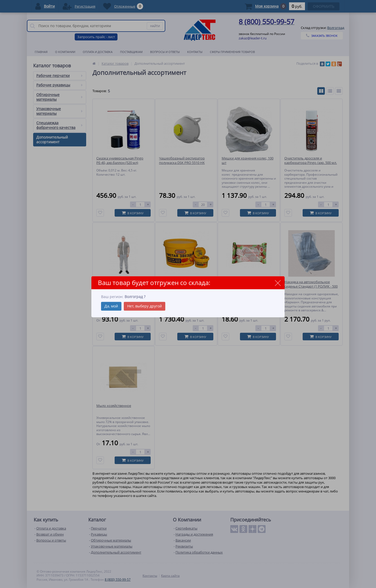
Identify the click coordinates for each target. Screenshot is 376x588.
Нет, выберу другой (145, 306)
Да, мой (111, 306)
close (278, 283)
